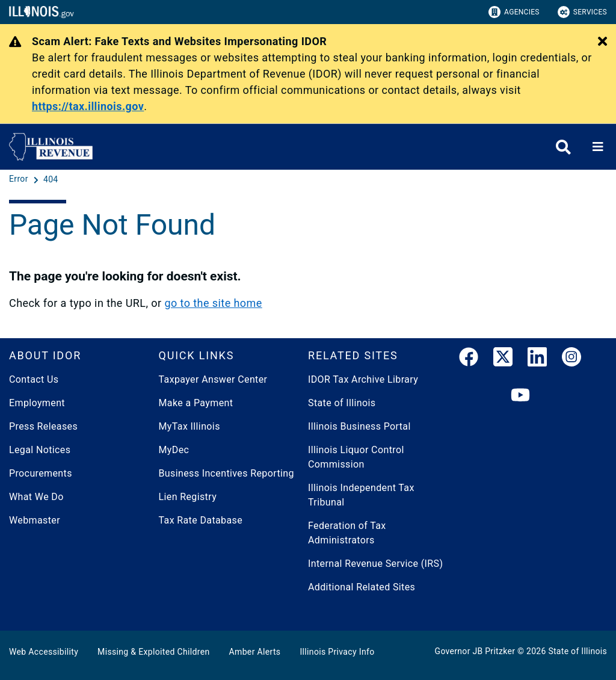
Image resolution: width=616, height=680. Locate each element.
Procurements (41, 473)
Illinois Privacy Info (337, 652)
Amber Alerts (255, 652)
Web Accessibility (44, 652)
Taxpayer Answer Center (213, 379)
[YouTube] (520, 396)
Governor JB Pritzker (475, 651)
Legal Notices (40, 450)
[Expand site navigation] (598, 147)
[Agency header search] (563, 147)
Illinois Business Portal (359, 426)
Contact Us (34, 379)
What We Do (36, 497)
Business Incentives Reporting (226, 473)
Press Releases (43, 426)
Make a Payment (196, 403)
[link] (469, 359)
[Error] (20, 179)
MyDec (174, 450)
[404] (51, 179)
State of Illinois (342, 403)
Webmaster (35, 520)
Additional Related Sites (362, 587)
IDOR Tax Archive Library (363, 379)
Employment (37, 403)
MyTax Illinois (189, 426)
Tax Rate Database (201, 520)
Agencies (514, 12)
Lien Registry (188, 497)
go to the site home (213, 303)
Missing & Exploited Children (153, 652)
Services (582, 12)
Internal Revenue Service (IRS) (375, 564)
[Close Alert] (602, 42)
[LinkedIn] (537, 359)
